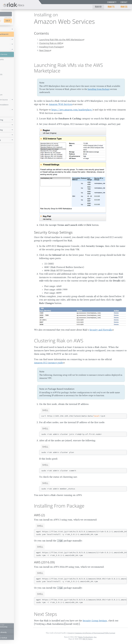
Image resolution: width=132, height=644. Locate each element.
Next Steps (44, 50)
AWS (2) (39, 515)
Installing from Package (99, 89)
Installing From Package (51, 47)
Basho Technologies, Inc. (88, 637)
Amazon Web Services (61, 104)
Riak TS (111, 7)
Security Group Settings (53, 232)
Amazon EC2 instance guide (49, 363)
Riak (10, 20)
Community (112, 2)
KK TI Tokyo (88, 639)
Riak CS (124, 7)
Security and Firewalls (101, 330)
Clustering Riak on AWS (50, 43)
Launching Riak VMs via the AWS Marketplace (61, 40)
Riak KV (98, 7)
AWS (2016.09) (44, 562)
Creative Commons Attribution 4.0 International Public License (91, 633)
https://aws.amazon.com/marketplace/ (72, 110)
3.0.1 (23, 21)
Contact (124, 2)
